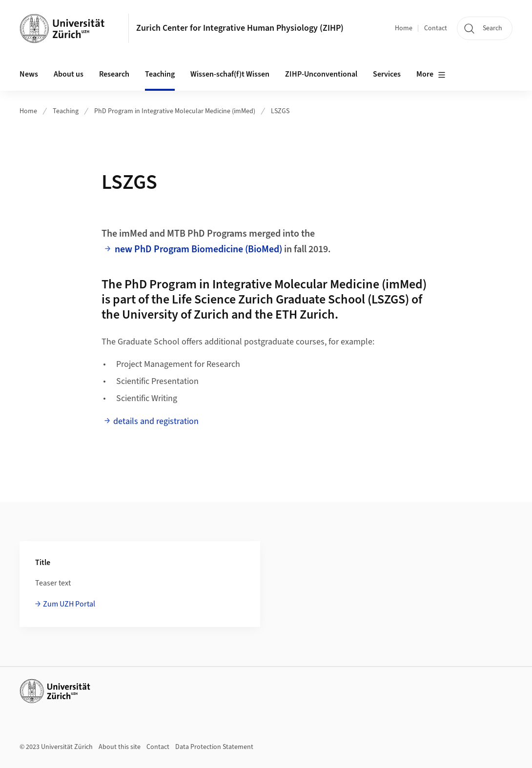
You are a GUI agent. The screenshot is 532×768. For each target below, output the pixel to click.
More (431, 75)
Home (404, 28)
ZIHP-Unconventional (321, 74)
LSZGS (280, 111)
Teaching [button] (160, 74)
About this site (120, 747)
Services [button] (387, 74)
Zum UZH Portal (69, 604)
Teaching (66, 111)
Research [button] (114, 74)
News (29, 74)
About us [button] (69, 74)
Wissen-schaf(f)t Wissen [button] (230, 74)
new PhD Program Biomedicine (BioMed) (198, 249)
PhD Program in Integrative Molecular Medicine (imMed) (175, 111)
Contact (436, 28)
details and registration (156, 421)
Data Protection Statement (214, 747)
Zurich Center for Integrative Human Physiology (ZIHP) (240, 28)
